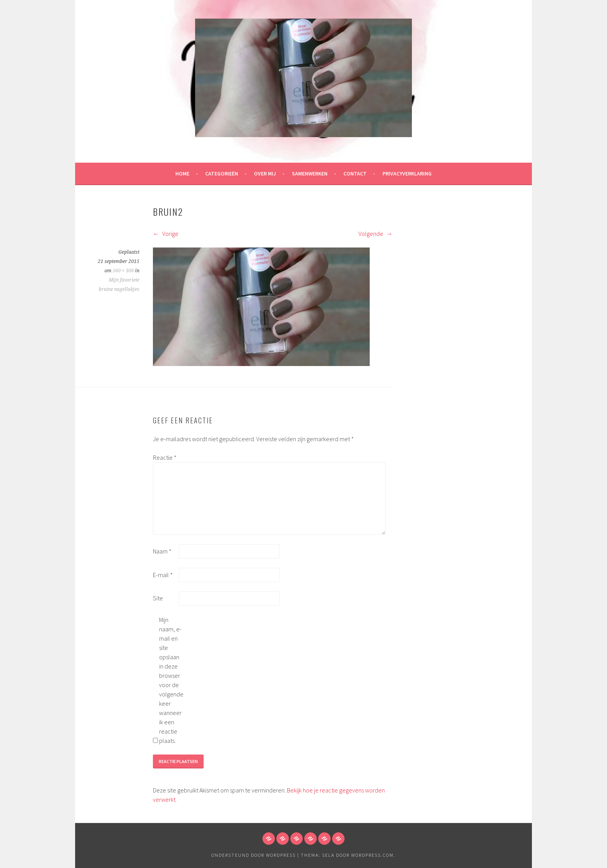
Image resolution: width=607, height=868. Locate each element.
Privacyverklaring (407, 174)
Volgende (376, 234)
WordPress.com (372, 855)
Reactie (165, 457)
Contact (355, 174)
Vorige (166, 234)
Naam (162, 551)
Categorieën (222, 174)
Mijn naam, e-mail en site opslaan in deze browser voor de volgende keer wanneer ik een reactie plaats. (171, 680)
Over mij (265, 174)
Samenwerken (310, 174)
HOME (182, 174)
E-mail (163, 575)
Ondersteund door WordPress (254, 855)
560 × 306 (123, 271)
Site (158, 598)
